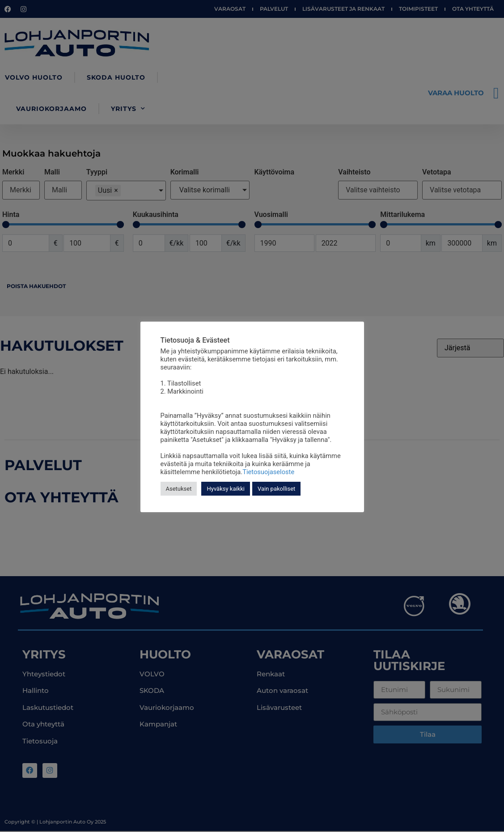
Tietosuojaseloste (268, 472)
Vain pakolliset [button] (276, 489)
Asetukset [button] (179, 489)
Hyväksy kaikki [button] (226, 489)
